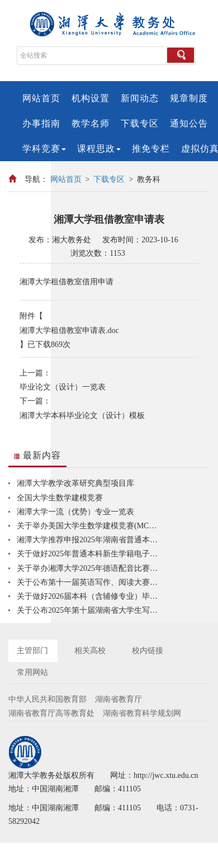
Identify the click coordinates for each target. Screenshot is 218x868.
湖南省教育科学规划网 (142, 713)
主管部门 (32, 651)
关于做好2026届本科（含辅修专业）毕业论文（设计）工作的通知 (89, 596)
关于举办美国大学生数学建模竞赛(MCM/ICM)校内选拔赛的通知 (89, 526)
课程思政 (99, 149)
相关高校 (90, 651)
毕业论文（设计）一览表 (63, 387)
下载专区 (140, 123)
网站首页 (41, 98)
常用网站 (32, 672)
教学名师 (91, 123)
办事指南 (41, 123)
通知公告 (189, 123)
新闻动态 (140, 98)
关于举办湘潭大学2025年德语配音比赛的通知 (89, 568)
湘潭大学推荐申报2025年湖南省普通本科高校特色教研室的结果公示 (89, 540)
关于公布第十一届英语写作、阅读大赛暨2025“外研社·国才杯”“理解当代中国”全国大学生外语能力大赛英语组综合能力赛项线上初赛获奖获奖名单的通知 (89, 582)
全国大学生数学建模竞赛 (60, 498)
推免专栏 (151, 149)
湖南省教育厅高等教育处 (51, 713)
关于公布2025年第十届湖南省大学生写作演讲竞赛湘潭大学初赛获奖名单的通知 (89, 610)
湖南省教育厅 (119, 699)
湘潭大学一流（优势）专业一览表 (75, 512)
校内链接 (148, 651)
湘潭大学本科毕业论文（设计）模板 (82, 416)
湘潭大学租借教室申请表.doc (69, 330)
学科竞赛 (44, 149)
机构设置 (91, 98)
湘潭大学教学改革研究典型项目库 (75, 483)
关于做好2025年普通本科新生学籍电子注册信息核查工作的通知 (89, 554)
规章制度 (189, 98)
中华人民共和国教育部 (48, 699)
